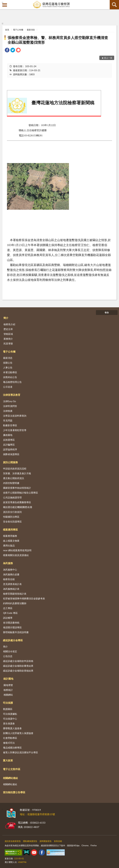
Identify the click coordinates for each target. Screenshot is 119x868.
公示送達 (8, 387)
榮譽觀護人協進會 (12, 728)
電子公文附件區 (12, 769)
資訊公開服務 (10, 462)
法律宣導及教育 (12, 395)
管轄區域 (8, 334)
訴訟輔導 (8, 618)
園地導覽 (8, 685)
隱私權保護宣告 (30, 841)
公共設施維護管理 (12, 497)
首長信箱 (58, 841)
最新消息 (31, 30)
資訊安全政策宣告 (13, 841)
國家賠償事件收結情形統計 (17, 488)
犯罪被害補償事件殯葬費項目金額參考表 (24, 598)
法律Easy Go (10, 401)
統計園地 (8, 679)
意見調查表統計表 (12, 584)
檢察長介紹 (9, 324)
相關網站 (8, 695)
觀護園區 (8, 709)
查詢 (114, 5)
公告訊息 (8, 656)
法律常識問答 (10, 406)
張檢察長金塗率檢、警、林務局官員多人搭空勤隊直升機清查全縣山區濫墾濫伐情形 (58, 40)
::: (2, 2)
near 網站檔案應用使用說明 (17, 550)
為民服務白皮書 (11, 574)
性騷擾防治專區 (11, 517)
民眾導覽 (8, 344)
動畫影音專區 (10, 425)
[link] (7, 50)
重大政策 (8, 760)
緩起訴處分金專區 (13, 640)
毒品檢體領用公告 (12, 382)
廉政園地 (8, 435)
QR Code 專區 (10, 613)
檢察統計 (8, 690)
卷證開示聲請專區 (12, 627)
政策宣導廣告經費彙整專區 (17, 502)
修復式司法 (9, 743)
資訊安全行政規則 (12, 512)
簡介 (6, 318)
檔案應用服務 (10, 536)
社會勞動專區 (10, 738)
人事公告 (8, 367)
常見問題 (8, 420)
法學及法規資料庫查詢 (15, 416)
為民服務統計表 (11, 589)
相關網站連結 (10, 778)
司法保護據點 (10, 714)
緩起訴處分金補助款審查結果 (18, 666)
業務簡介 (8, 339)
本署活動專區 (10, 372)
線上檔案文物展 (11, 541)
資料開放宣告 (46, 841)
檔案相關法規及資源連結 (16, 555)
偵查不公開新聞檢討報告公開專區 (21, 493)
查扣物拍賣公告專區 (14, 792)
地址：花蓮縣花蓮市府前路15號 (37, 814)
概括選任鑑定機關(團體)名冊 (18, 507)
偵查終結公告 (10, 377)
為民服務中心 (10, 570)
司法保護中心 (10, 719)
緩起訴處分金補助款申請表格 (18, 661)
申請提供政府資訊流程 (15, 469)
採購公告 (8, 363)
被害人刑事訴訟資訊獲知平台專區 (21, 752)
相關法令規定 (10, 651)
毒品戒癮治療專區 (12, 748)
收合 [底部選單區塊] (107, 312)
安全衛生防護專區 (12, 522)
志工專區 (8, 608)
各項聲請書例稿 (11, 623)
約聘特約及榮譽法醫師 (15, 603)
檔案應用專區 (10, 530)
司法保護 (8, 703)
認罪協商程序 (10, 449)
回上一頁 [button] (108, 58)
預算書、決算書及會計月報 (17, 473)
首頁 (7, 30)
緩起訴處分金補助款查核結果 (18, 671)
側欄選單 (5, 5)
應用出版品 (9, 545)
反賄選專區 (9, 440)
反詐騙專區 (9, 445)
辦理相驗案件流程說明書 (16, 632)
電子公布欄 (18, 30)
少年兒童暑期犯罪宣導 (15, 430)
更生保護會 (9, 723)
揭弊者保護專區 (11, 454)
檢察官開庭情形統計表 (15, 594)
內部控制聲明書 (11, 483)
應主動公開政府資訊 (14, 478)
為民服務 (8, 563)
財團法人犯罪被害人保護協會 (18, 733)
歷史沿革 (8, 329)
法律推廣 (8, 411)
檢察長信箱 (9, 579)
